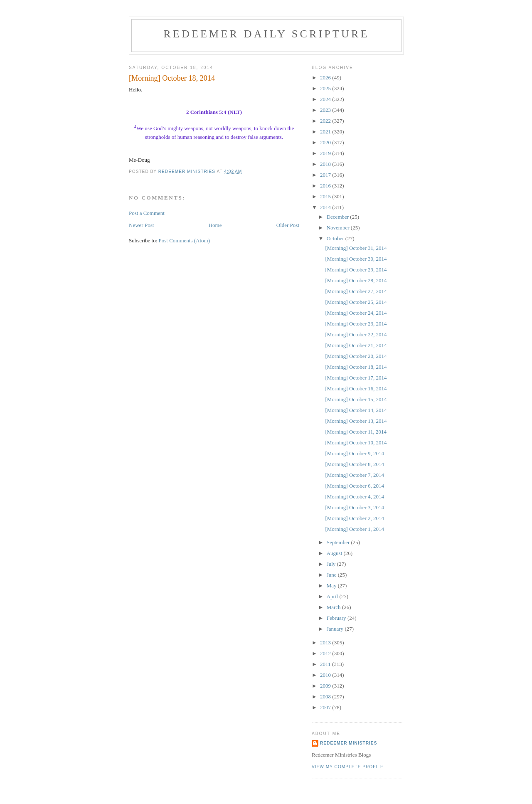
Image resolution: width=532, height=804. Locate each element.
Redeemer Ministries (349, 743)
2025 (326, 88)
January (336, 629)
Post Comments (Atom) (185, 240)
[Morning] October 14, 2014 (356, 410)
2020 (326, 142)
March (334, 607)
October (336, 238)
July (332, 564)
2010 (326, 675)
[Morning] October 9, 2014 (355, 453)
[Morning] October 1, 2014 (355, 529)
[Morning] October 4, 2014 (355, 497)
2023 (326, 110)
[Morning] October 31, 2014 (356, 248)
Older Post (288, 225)
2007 (326, 707)
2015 (326, 196)
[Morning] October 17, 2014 (356, 378)
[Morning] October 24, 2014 (356, 313)
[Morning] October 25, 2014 (356, 302)
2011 (326, 664)
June (332, 575)
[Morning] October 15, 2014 (356, 399)
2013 (326, 642)
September (339, 542)
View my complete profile (348, 767)
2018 (326, 164)
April (333, 596)
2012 (326, 653)
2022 (326, 121)
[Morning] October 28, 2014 (356, 280)
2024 (326, 99)
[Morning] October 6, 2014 (355, 486)
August (335, 553)
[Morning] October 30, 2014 (356, 259)
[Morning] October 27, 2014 (356, 291)
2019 (326, 153)
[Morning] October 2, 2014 (355, 518)
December (339, 217)
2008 (326, 697)
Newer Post (141, 225)
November (339, 228)
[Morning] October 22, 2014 (356, 334)
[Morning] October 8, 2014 (355, 464)
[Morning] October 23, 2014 (356, 324)
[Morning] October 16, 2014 (356, 388)
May (332, 586)
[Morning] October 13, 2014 (356, 421)
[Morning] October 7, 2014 (355, 475)
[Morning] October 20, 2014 (356, 356)
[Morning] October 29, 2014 (356, 270)
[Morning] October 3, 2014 (355, 507)
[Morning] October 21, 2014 (356, 345)
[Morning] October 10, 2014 (356, 443)
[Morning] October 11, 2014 (356, 432)
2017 (326, 175)
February (337, 618)
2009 (326, 686)
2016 (326, 186)
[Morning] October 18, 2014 (356, 367)
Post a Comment (147, 213)
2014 (326, 207)
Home (215, 225)
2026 (326, 78)
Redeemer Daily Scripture (266, 34)
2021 (326, 132)
